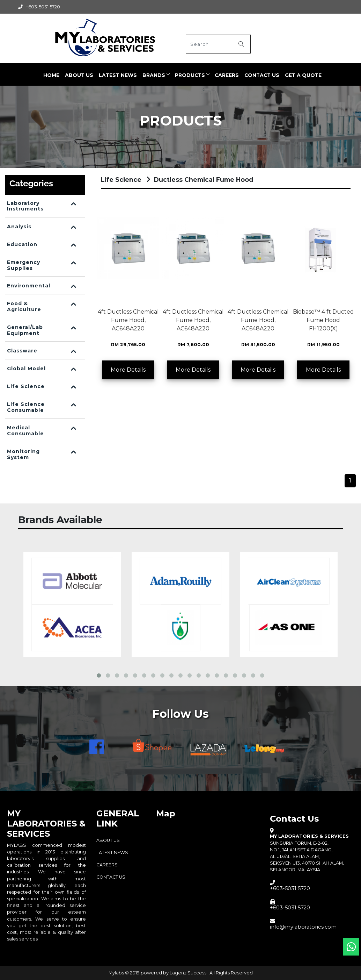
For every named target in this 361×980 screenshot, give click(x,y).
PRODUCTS (190, 75)
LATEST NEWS (118, 75)
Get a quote (303, 75)
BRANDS (154, 75)
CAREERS (227, 75)
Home (51, 75)
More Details (128, 370)
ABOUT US (79, 75)
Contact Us (262, 75)
